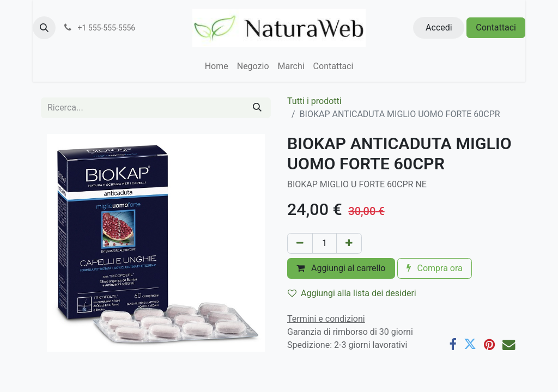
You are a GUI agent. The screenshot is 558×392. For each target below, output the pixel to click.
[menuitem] (217, 66)
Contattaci (496, 27)
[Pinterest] (489, 344)
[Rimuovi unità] (300, 243)
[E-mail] (509, 344)
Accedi (439, 27)
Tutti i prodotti (314, 101)
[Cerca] (257, 108)
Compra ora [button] (435, 268)
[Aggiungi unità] (349, 243)
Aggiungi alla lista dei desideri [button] (352, 293)
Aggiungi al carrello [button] (341, 268)
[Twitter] (470, 344)
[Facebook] (453, 344)
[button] (44, 28)
